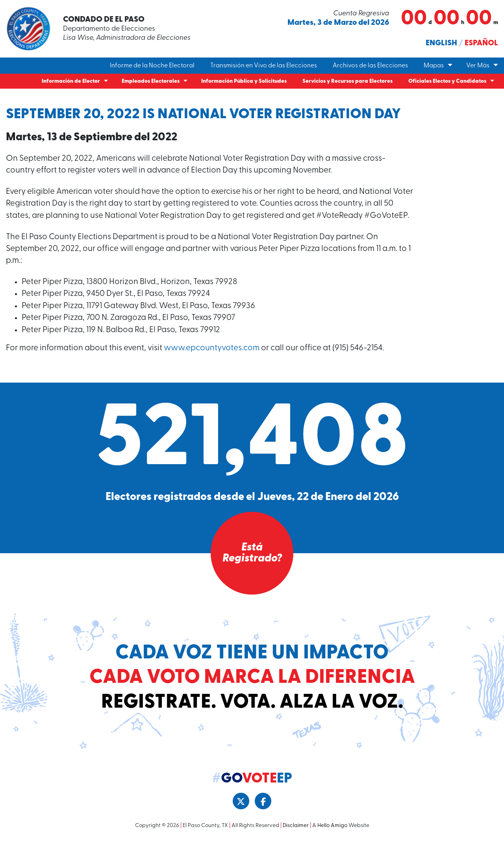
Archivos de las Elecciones (370, 66)
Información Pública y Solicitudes (244, 81)
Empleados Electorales (151, 81)
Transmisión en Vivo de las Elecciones (264, 66)
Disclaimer (296, 826)
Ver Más (478, 66)
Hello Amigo (332, 826)
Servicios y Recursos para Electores (347, 81)
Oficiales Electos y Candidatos (447, 81)
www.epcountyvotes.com (212, 348)
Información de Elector (71, 81)
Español (481, 43)
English (441, 43)
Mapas (434, 66)
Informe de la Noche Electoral (152, 66)
